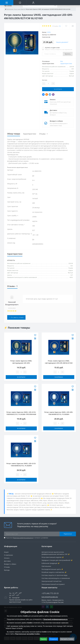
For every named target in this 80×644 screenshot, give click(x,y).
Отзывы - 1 (43, 134)
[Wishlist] (66, 26)
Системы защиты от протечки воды (54, 575)
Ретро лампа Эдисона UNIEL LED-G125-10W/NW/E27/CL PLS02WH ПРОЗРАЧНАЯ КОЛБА (21, 414)
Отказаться (54, 639)
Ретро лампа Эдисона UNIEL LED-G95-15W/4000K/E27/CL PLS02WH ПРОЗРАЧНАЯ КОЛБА (59, 414)
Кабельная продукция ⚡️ (51, 563)
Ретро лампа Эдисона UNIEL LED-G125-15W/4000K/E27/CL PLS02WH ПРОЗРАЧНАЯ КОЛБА (21, 466)
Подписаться (68, 534)
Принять (43, 639)
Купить (68, 54)
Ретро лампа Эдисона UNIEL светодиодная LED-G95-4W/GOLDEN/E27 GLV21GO (21, 363)
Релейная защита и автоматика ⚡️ (54, 572)
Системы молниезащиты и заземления (56, 578)
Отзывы (7, 567)
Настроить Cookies (67, 639)
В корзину (58, 89)
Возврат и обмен (56, 121)
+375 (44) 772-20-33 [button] (50, 593)
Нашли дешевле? (62, 42)
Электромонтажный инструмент (53, 584)
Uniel (49, 32)
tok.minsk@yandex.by (50, 597)
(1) (60, 26)
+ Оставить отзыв (16, 317)
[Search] (55, 5)
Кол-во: (45, 80)
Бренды (7, 570)
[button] (33, 3)
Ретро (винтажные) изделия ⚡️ (53, 557)
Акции (6, 552)
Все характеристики (66, 62)
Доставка (53, 110)
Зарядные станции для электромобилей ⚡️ (57, 560)
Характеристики (30, 134)
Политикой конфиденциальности (55, 619)
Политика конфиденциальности (23, 538)
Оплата (53, 100)
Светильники (46, 566)
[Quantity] (48, 84)
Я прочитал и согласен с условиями (27, 538)
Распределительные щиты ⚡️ (52, 569)
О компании (8, 555)
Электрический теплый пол (52, 581)
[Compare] (73, 26)
